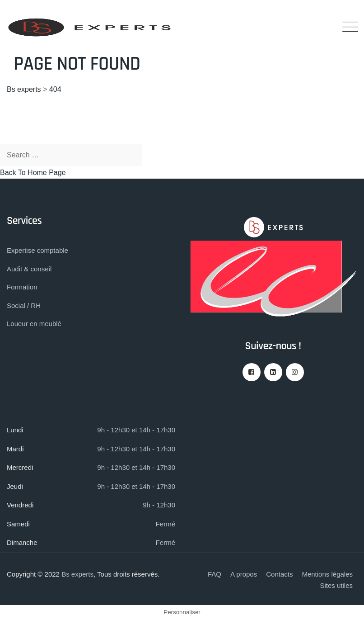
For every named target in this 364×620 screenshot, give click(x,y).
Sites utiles (336, 585)
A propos (244, 574)
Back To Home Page (33, 173)
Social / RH (24, 305)
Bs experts (77, 574)
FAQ (215, 574)
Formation (22, 287)
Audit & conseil (29, 269)
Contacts (279, 574)
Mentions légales (327, 574)
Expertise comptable (37, 250)
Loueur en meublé (34, 324)
